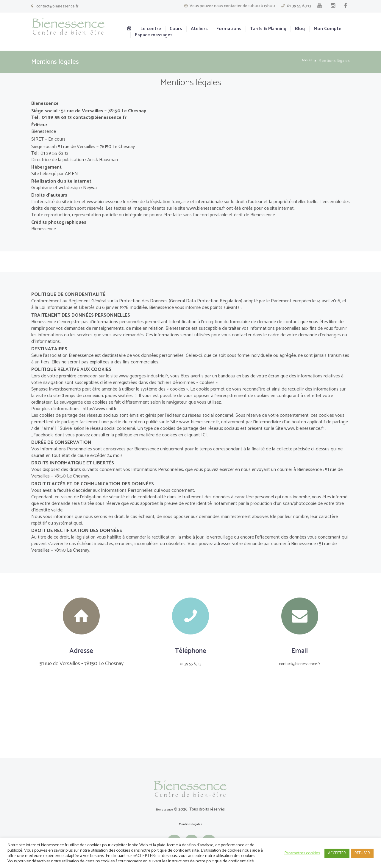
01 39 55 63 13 (299, 6)
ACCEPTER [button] (337, 853)
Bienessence (164, 809)
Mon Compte (328, 29)
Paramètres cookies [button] (302, 853)
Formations (229, 29)
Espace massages (154, 35)
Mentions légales (191, 824)
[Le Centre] (190, 724)
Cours (176, 29)
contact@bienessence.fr (57, 6)
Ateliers (199, 29)
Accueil (306, 61)
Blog (300, 29)
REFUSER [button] (362, 853)
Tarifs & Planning (268, 29)
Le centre (151, 29)
